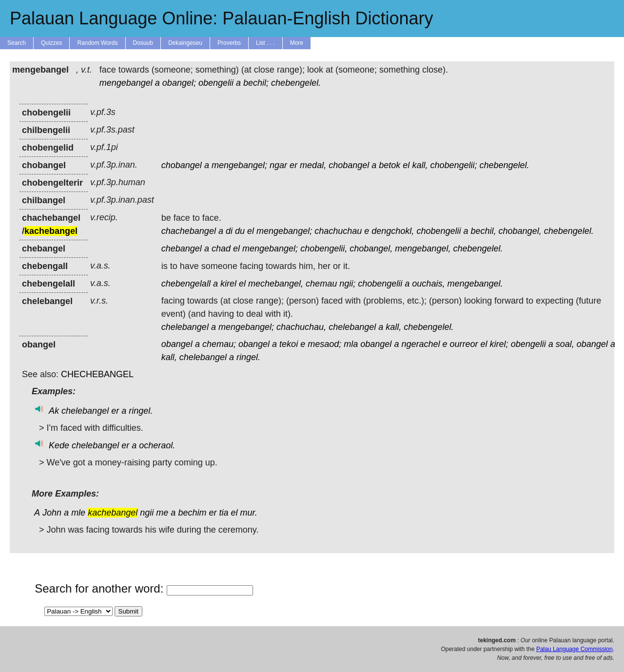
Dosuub (143, 43)
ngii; (347, 284)
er (293, 165)
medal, (313, 165)
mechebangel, (276, 284)
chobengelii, (324, 249)
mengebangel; (239, 165)
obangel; (179, 83)
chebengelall (186, 284)
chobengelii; (453, 165)
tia (224, 513)
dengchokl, (393, 231)
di (229, 231)
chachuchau (338, 231)
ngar (278, 165)
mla (351, 344)
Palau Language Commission (575, 649)
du (240, 231)
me (162, 513)
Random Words (97, 43)
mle (78, 513)
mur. (249, 513)
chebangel (182, 249)
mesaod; (324, 344)
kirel (228, 284)
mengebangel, (423, 249)
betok (390, 165)
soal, (565, 344)
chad (221, 249)
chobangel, (520, 231)
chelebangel (185, 327)
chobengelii (439, 231)
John (52, 513)
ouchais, (428, 284)
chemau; (219, 344)
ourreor (464, 344)
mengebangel (126, 83)
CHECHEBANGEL (97, 374)
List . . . (265, 43)
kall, (420, 165)
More (297, 43)
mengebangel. (475, 284)
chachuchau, (301, 327)
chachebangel (189, 231)
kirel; (499, 344)
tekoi (289, 344)
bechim (192, 513)
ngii (147, 513)
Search (17, 43)
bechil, (484, 231)
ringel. (248, 357)
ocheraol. (157, 445)
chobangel (182, 165)
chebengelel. (296, 83)
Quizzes (51, 43)
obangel (177, 344)
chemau (321, 284)
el (406, 165)
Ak (54, 411)
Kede (59, 445)
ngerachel (420, 344)
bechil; (256, 83)
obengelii (216, 83)
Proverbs (229, 43)
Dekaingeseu (185, 43)
